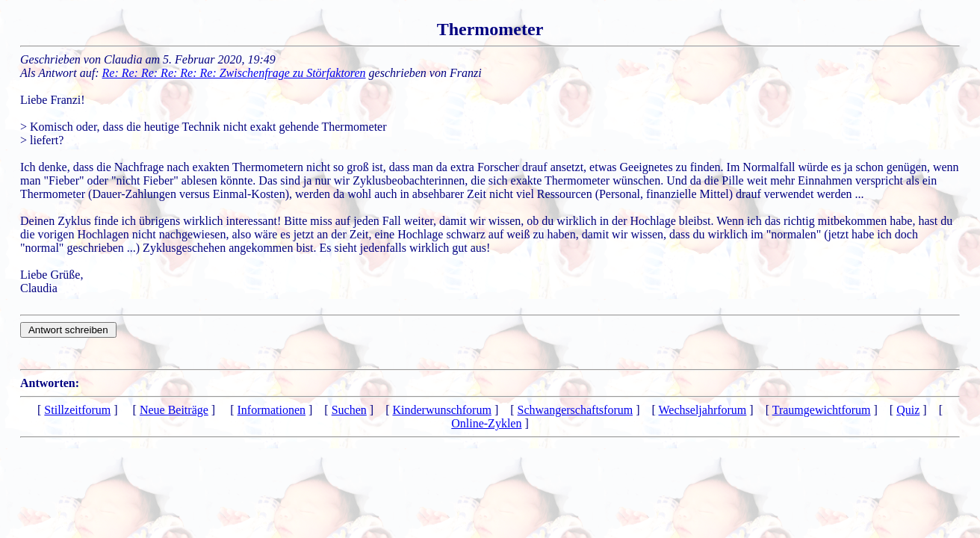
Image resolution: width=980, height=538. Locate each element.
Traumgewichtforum (822, 410)
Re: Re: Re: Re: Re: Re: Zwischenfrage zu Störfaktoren (234, 73)
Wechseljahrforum (703, 410)
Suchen (349, 410)
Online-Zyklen (486, 423)
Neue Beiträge (174, 410)
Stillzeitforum (77, 410)
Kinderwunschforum (441, 410)
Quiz (908, 410)
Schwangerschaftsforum (576, 410)
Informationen (272, 410)
